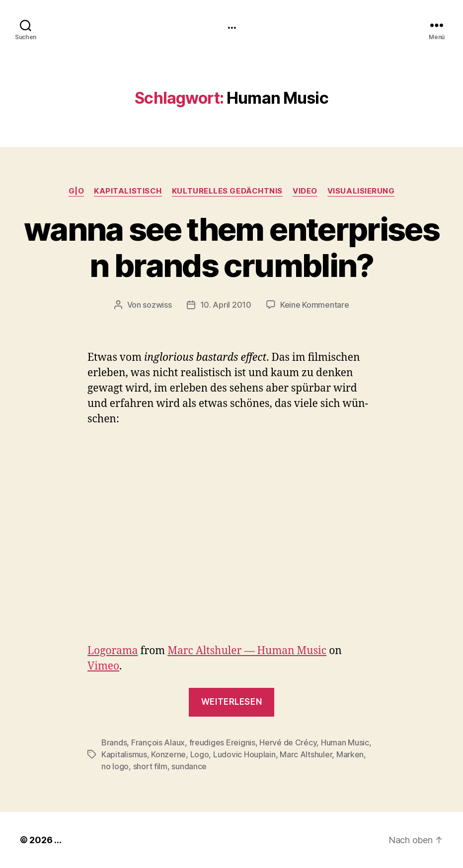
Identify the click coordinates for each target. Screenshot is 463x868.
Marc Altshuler (306, 754)
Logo (200, 754)
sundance (189, 766)
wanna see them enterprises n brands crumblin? (231, 247)
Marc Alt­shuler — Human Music (247, 651)
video (305, 191)
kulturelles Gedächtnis (227, 191)
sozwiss (157, 305)
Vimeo (103, 666)
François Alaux (158, 742)
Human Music (345, 742)
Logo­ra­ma (113, 651)
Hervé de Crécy (288, 742)
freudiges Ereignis (222, 742)
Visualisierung (361, 191)
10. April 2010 (226, 305)
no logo (115, 766)
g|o (77, 191)
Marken (350, 754)
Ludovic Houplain (244, 754)
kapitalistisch (128, 191)
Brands (114, 742)
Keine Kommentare (315, 305)
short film (150, 766)
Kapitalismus (124, 754)
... (231, 25)
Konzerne (168, 754)
